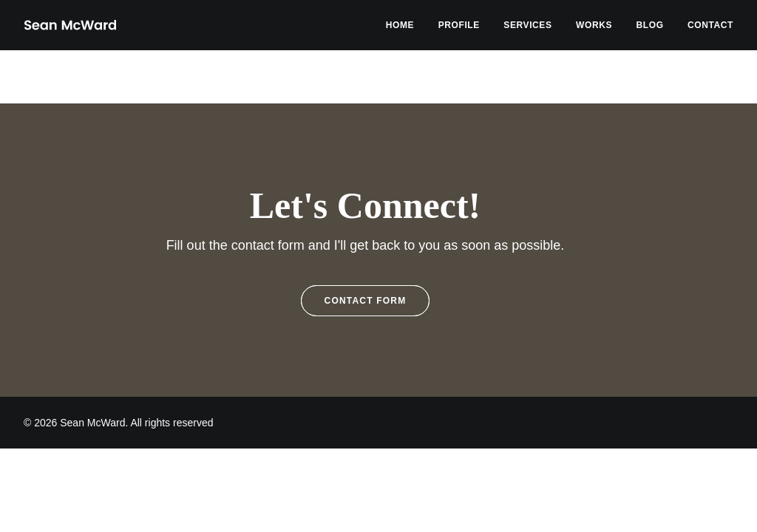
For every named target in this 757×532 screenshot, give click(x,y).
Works (594, 25)
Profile (459, 25)
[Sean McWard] (70, 25)
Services (527, 25)
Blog (650, 25)
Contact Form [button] (366, 301)
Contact (710, 25)
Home (400, 25)
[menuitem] (405, 25)
